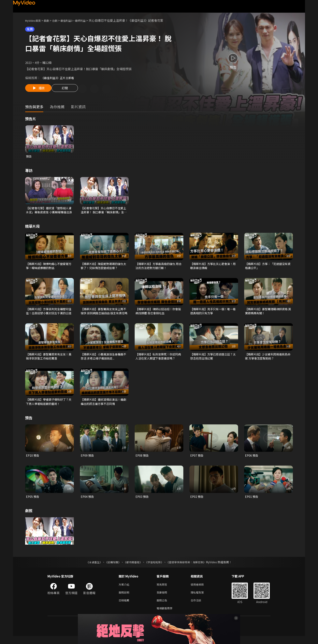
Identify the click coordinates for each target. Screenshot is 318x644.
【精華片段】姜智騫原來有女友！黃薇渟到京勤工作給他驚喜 (49, 360)
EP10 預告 (33, 460)
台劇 (59, 20)
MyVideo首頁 (34, 20)
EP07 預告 (197, 460)
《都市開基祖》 (132, 568)
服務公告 (163, 607)
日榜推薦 (125, 607)
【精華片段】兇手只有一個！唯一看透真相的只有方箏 (213, 314)
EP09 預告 (88, 460)
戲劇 (50, 20)
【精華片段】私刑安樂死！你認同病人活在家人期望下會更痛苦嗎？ (158, 360)
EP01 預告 (252, 502)
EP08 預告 (142, 460)
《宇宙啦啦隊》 (155, 568)
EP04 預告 (88, 502)
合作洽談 (199, 607)
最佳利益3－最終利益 (79, 20)
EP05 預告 (33, 502)
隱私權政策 (201, 599)
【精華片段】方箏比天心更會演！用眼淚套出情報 (213, 268)
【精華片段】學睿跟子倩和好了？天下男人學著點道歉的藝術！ (49, 406)
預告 (29, 157)
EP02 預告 (197, 502)
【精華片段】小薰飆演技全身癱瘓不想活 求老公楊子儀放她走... (104, 360)
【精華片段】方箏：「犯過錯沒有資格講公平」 (268, 268)
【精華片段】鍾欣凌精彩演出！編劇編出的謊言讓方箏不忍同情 (104, 406)
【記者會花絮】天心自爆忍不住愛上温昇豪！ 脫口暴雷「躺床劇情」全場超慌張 (104, 211)
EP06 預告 (252, 460)
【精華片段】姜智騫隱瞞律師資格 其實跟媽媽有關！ (268, 314)
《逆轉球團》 (111, 568)
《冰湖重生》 (91, 568)
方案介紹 (125, 590)
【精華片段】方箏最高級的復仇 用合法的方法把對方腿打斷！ (159, 268)
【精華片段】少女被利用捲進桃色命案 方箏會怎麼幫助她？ (268, 360)
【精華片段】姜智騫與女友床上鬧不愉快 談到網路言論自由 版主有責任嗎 (104, 314)
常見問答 (163, 590)
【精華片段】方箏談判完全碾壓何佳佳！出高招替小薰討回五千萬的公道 (49, 314)
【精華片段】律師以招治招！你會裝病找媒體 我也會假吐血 (158, 314)
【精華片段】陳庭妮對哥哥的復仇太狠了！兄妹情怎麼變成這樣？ (104, 268)
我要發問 (163, 599)
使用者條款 (201, 590)
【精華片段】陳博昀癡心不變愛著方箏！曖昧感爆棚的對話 (49, 268)
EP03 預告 (142, 502)
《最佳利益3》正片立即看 (59, 78)
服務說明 (125, 599)
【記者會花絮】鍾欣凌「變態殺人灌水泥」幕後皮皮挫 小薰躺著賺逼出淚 (49, 211)
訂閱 (68, 89)
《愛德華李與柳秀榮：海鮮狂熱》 (189, 568)
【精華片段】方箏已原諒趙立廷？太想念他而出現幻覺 (213, 360)
